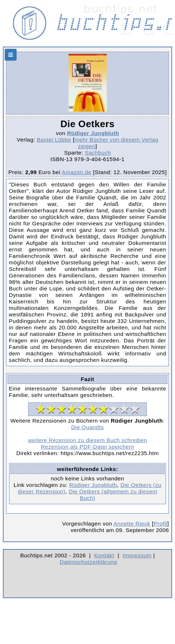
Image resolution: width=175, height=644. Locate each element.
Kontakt (104, 555)
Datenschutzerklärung (89, 562)
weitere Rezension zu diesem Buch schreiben (87, 440)
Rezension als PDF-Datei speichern (87, 447)
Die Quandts (87, 427)
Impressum (137, 555)
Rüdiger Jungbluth (93, 133)
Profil (161, 524)
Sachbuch (98, 153)
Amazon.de (76, 172)
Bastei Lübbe (54, 140)
